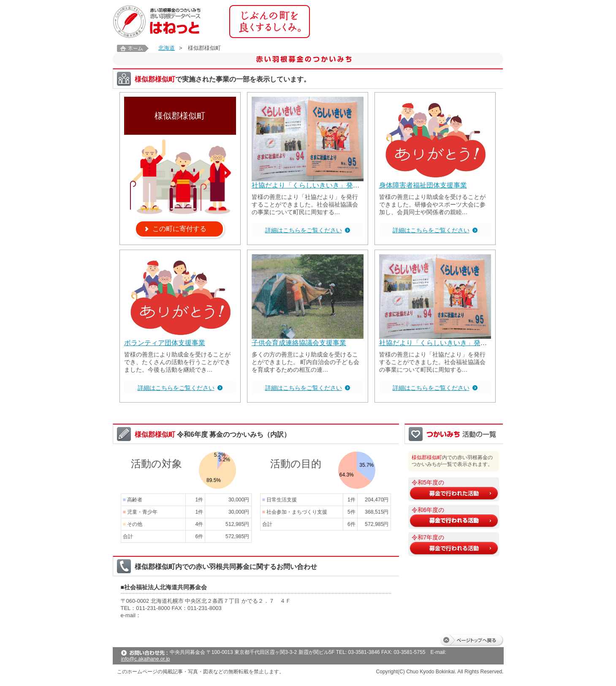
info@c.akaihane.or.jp (146, 659)
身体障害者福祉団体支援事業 (423, 185)
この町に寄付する (179, 229)
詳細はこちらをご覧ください (304, 230)
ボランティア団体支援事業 (165, 343)
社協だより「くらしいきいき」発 (302, 185)
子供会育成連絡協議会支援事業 (299, 343)
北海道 (167, 48)
